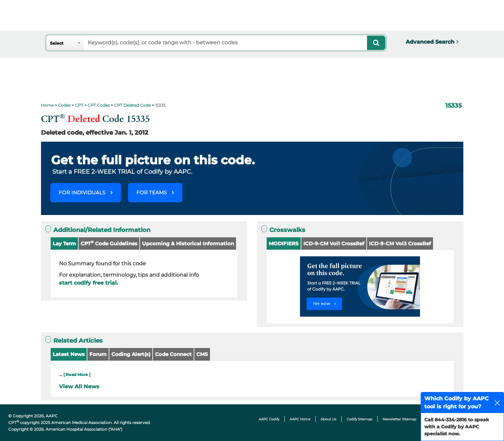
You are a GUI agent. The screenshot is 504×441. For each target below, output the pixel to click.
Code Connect (173, 354)
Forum (98, 354)
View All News (79, 386)
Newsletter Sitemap (399, 419)
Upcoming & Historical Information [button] (188, 243)
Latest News (69, 354)
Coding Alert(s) (131, 354)
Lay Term (64, 243)
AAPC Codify (269, 419)
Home (47, 105)
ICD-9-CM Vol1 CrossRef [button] (334, 243)
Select (57, 43)
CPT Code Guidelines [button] (109, 243)
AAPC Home (300, 419)
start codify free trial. (88, 283)
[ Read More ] (77, 374)
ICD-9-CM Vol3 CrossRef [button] (400, 243)
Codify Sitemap (359, 419)
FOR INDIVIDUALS (82, 192)
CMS (202, 354)
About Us (328, 419)
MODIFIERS (284, 243)
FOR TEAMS (151, 192)
